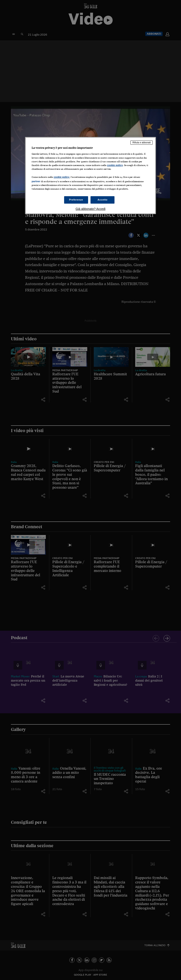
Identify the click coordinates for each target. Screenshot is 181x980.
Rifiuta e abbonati (142, 142)
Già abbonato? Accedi (91, 209)
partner (36, 181)
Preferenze (76, 200)
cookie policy (115, 165)
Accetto (102, 200)
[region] (90, 176)
